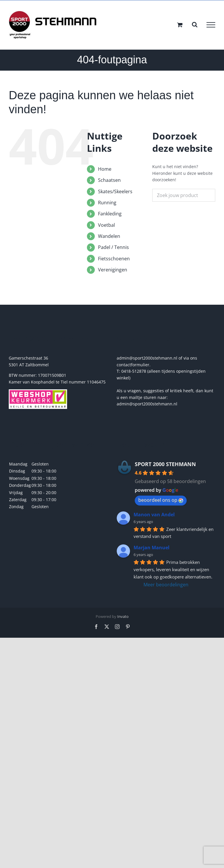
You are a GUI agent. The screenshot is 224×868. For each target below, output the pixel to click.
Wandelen (109, 236)
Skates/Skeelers (115, 191)
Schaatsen (109, 180)
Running (107, 203)
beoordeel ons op (161, 500)
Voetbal (106, 225)
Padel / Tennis (113, 247)
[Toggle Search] (195, 25)
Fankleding (110, 214)
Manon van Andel (154, 515)
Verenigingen (113, 270)
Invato (123, 616)
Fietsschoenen (114, 259)
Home (105, 169)
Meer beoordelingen (166, 585)
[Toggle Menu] (211, 25)
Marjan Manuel (152, 548)
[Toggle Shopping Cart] (180, 25)
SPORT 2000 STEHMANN (165, 464)
